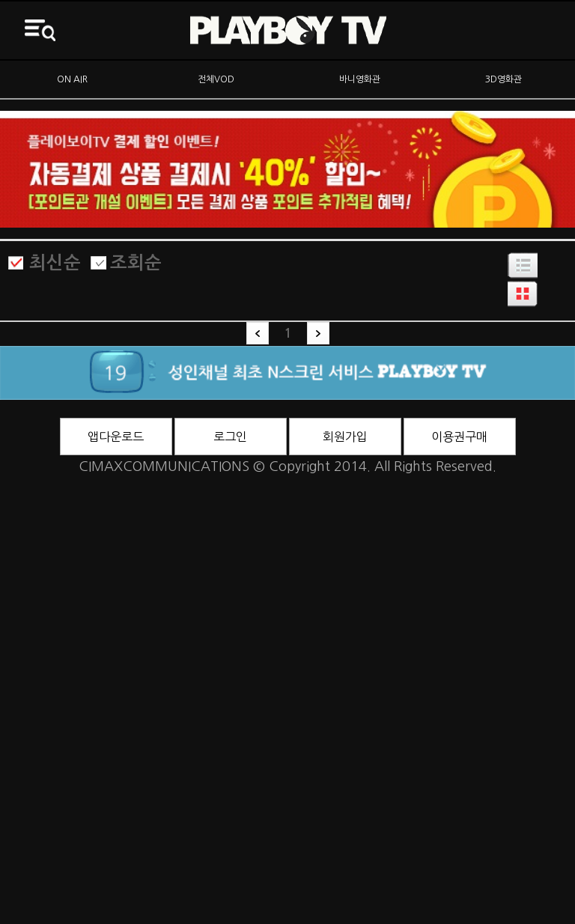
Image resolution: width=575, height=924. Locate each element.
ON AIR (72, 79)
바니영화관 (360, 79)
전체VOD (216, 79)
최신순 (55, 263)
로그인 (230, 437)
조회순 (136, 263)
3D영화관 (503, 79)
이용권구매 (459, 437)
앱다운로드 (116, 437)
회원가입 (345, 437)
